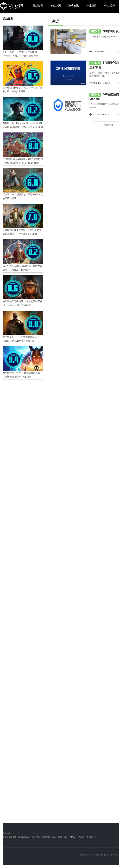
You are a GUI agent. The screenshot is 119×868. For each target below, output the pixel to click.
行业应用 (91, 6)
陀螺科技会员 (24, 837)
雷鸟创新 (81, 837)
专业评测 (56, 6)
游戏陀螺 (46, 837)
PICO (72, 837)
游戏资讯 (74, 6)
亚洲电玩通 (92, 837)
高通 (60, 837)
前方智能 (36, 837)
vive (66, 837)
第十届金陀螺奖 (9, 837)
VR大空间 (110, 6)
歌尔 (54, 837)
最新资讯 (38, 6)
